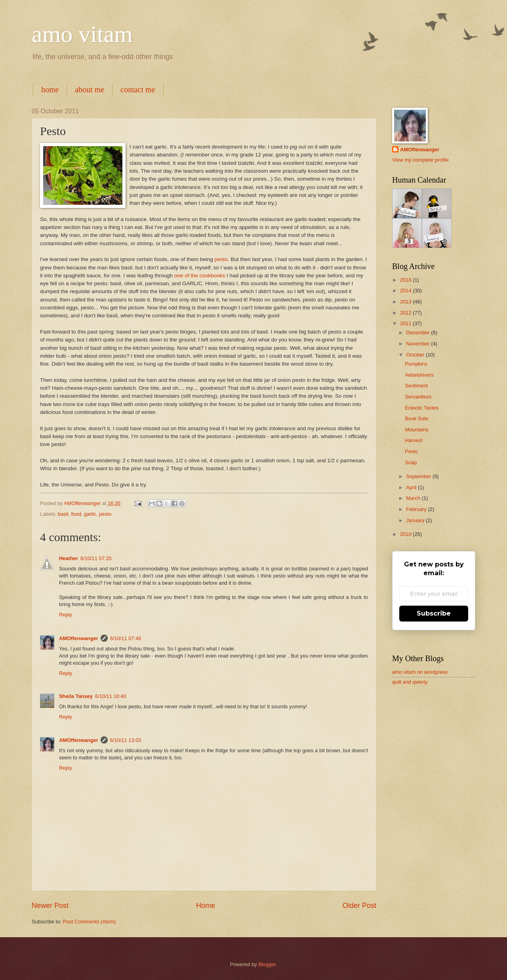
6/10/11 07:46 (126, 638)
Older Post (359, 906)
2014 (406, 291)
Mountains (416, 430)
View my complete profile (420, 160)
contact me (138, 90)
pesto (221, 259)
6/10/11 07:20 (96, 558)
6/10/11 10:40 (111, 696)
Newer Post (50, 906)
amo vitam (82, 34)
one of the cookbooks (200, 276)
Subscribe (434, 613)
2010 (406, 534)
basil (63, 514)
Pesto (411, 451)
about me (90, 90)
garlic (90, 514)
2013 (406, 302)
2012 (406, 313)
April (412, 487)
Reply (66, 615)
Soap (411, 462)
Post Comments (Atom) (90, 922)
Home (206, 906)
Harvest (414, 440)
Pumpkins (416, 364)
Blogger (267, 964)
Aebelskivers (419, 375)
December (418, 333)
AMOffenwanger (79, 638)
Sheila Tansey (76, 696)
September (419, 476)
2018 (406, 280)
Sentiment (416, 386)
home (50, 90)
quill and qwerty (410, 682)
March (414, 498)
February (417, 509)
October (416, 355)
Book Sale (416, 419)
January (416, 520)
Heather (69, 558)
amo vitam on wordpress (420, 672)
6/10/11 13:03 (126, 740)
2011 (406, 323)
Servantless (418, 397)
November (418, 344)
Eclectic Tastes (422, 408)
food (76, 514)
